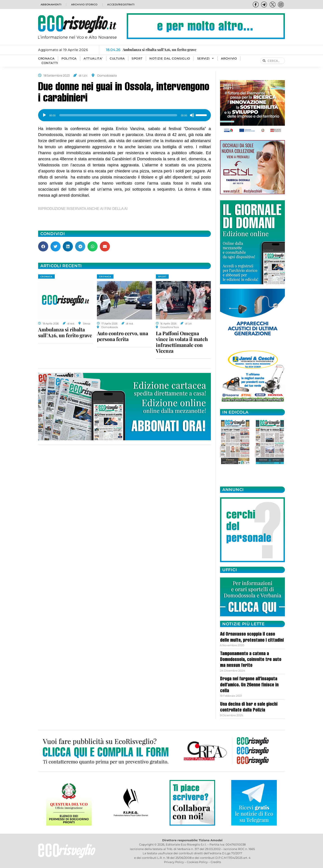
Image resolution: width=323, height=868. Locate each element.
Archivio (229, 58)
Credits (216, 862)
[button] (43, 246)
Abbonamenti (51, 4)
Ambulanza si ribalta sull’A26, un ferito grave (65, 332)
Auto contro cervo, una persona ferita (122, 336)
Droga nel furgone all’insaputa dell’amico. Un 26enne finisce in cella (249, 685)
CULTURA (117, 58)
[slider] (118, 115)
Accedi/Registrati (121, 4)
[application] (124, 114)
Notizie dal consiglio (170, 58)
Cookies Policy (197, 862)
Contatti (50, 63)
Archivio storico (84, 4)
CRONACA (46, 58)
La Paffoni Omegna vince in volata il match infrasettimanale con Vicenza (182, 342)
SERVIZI (206, 59)
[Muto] (192, 115)
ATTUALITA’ (93, 58)
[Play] (44, 115)
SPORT (137, 58)
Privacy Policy (174, 862)
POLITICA (69, 58)
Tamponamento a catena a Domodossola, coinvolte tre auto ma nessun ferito (251, 660)
